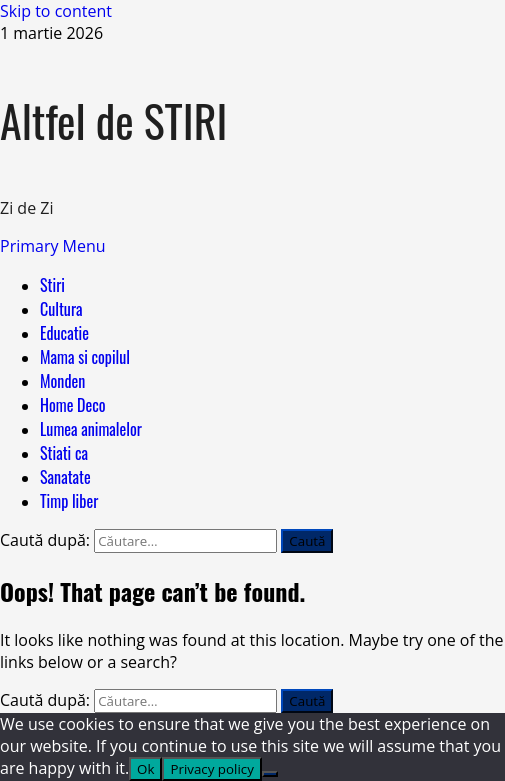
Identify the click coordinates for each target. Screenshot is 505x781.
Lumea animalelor (91, 429)
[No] (270, 774)
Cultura (61, 309)
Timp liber (69, 501)
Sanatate (65, 477)
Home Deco (73, 405)
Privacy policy (211, 769)
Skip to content (56, 11)
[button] (53, 246)
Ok (145, 769)
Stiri (52, 285)
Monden (62, 381)
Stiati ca (64, 453)
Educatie (64, 333)
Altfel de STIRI (113, 120)
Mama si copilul (85, 357)
